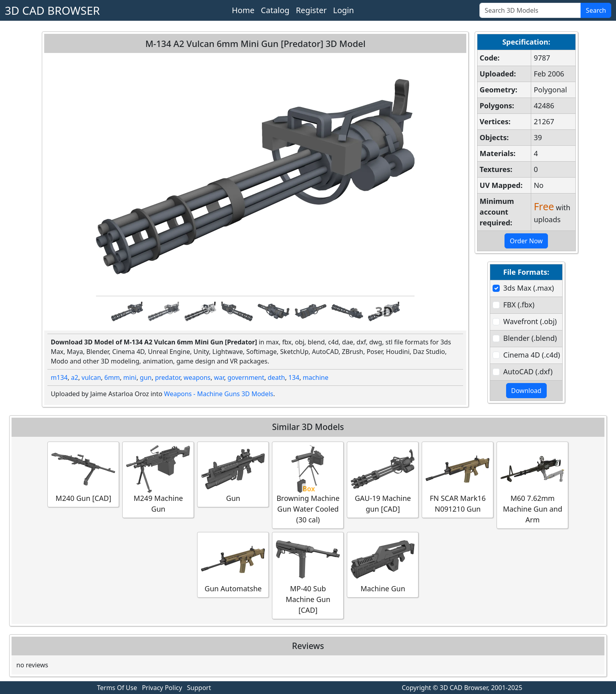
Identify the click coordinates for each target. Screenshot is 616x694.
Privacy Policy (162, 688)
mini (130, 377)
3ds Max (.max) (529, 288)
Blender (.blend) (530, 338)
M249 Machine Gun (158, 479)
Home (243, 10)
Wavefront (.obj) (530, 321)
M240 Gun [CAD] (83, 474)
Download (526, 391)
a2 (74, 377)
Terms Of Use (117, 688)
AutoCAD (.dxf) (528, 371)
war (219, 377)
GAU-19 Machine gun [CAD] (383, 479)
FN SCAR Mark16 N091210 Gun (458, 479)
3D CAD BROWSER (52, 10)
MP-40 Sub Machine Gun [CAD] (308, 575)
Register (311, 10)
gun (146, 377)
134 (294, 377)
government (246, 377)
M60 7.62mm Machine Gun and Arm (532, 485)
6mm (112, 377)
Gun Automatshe (233, 564)
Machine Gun (383, 564)
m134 (59, 377)
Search (596, 10)
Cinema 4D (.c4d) (532, 355)
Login (343, 10)
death (276, 377)
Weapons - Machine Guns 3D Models (219, 394)
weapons (197, 377)
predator (167, 377)
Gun (233, 474)
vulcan (91, 377)
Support (199, 688)
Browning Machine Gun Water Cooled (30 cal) (308, 485)
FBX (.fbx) (519, 305)
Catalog (275, 10)
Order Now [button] (526, 241)
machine (316, 377)
